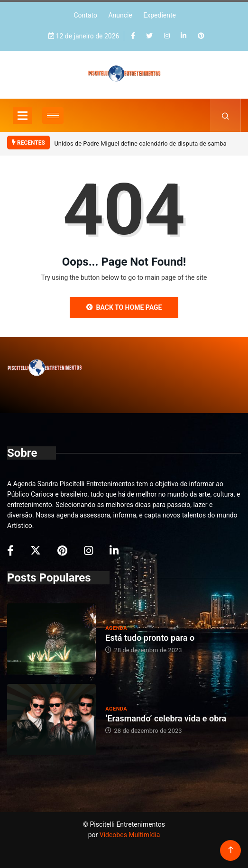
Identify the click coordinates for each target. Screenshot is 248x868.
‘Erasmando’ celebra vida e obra (166, 718)
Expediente (160, 15)
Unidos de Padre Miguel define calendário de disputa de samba (140, 143)
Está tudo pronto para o (150, 638)
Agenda (116, 628)
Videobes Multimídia (130, 835)
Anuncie (120, 15)
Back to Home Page (124, 307)
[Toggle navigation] (22, 115)
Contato (85, 15)
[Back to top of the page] (231, 850)
